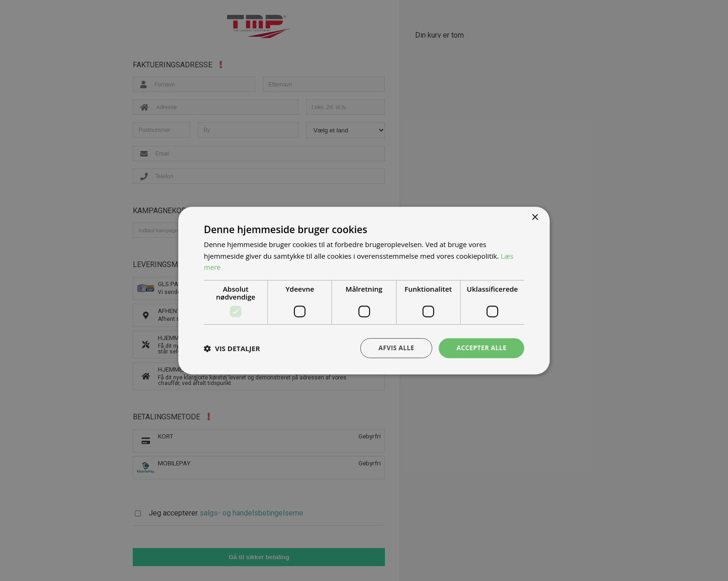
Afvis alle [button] (394, 348)
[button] (232, 348)
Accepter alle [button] (481, 348)
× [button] (535, 217)
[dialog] (364, 290)
